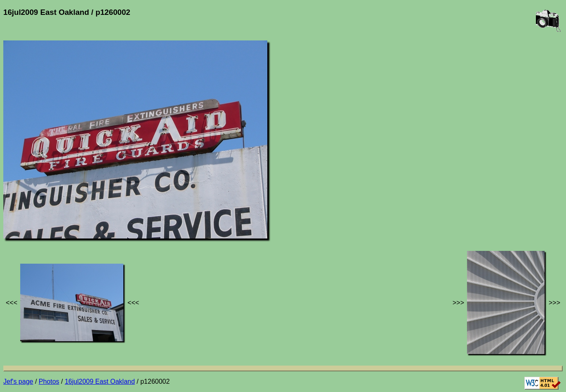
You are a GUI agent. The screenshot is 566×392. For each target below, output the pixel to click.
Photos (49, 381)
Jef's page (18, 381)
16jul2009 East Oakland (100, 381)
